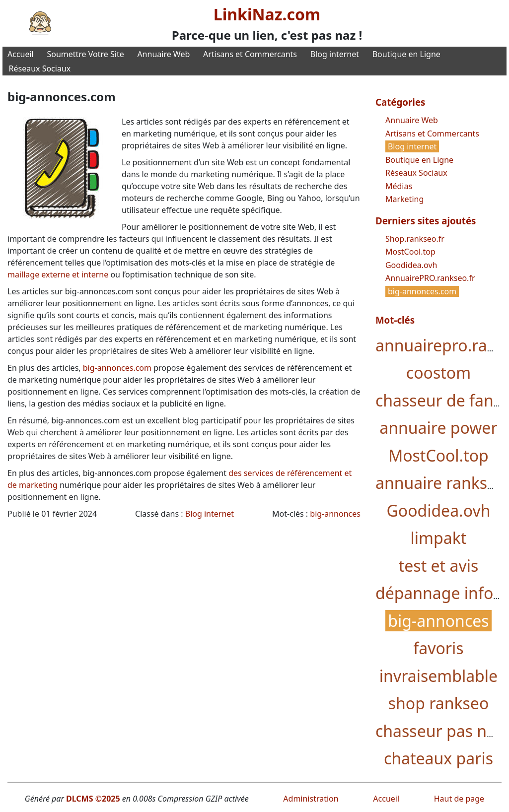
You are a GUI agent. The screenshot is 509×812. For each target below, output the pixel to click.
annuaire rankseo (441, 483)
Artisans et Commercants (250, 54)
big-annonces (335, 514)
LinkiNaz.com (267, 14)
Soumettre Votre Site (85, 54)
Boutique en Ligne (406, 54)
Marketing (404, 199)
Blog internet (335, 54)
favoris (438, 648)
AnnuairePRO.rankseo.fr (430, 278)
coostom (438, 372)
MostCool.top (410, 252)
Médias (399, 186)
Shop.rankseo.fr (415, 239)
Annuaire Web (163, 54)
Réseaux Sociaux (40, 68)
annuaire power (438, 428)
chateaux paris (438, 758)
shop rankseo (439, 703)
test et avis (439, 566)
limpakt (439, 538)
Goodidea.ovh (411, 265)
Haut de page (459, 799)
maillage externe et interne (58, 274)
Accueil (21, 54)
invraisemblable (438, 676)
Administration (311, 799)
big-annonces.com (117, 368)
